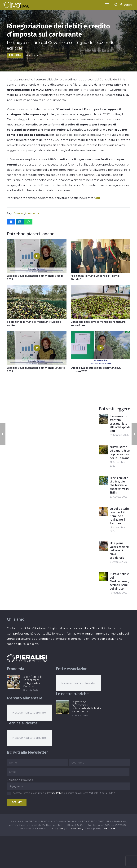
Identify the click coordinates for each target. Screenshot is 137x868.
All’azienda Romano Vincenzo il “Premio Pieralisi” (95, 277)
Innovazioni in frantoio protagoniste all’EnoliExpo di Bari (120, 423)
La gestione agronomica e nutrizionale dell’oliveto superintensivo (86, 707)
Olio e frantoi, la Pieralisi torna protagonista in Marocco (32, 681)
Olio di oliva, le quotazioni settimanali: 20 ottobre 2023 (96, 369)
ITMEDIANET (109, 829)
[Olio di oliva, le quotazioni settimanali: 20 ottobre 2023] (100, 334)
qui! (98, 198)
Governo (19, 213)
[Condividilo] (11, 222)
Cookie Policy (76, 829)
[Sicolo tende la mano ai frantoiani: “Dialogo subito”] (37, 288)
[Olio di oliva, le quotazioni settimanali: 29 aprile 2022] (37, 334)
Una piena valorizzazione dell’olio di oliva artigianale (119, 550)
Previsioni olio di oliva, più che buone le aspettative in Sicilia (119, 485)
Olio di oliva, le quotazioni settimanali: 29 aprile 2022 (36, 369)
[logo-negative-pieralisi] (27, 658)
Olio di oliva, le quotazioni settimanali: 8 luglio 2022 (35, 278)
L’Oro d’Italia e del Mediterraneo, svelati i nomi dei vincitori (119, 581)
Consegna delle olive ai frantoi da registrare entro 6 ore (98, 323)
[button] (107, 5)
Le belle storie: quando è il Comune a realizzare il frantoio (119, 516)
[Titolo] (121, 5)
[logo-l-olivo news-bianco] (16, 5)
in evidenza (32, 213)
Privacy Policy (55, 793)
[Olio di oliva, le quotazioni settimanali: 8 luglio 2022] (37, 242)
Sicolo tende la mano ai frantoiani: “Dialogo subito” (34, 323)
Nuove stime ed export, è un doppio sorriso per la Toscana (120, 453)
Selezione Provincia (20, 780)
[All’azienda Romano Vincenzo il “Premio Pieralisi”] (100, 242)
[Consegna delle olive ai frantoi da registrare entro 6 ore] (100, 288)
